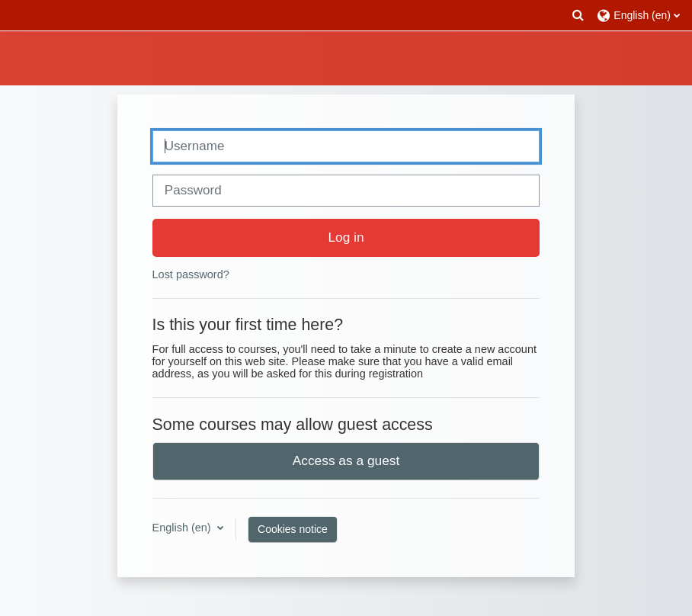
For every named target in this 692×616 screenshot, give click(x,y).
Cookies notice (293, 529)
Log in (346, 237)
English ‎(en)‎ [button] (183, 528)
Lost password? (191, 274)
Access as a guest (346, 460)
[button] (578, 15)
